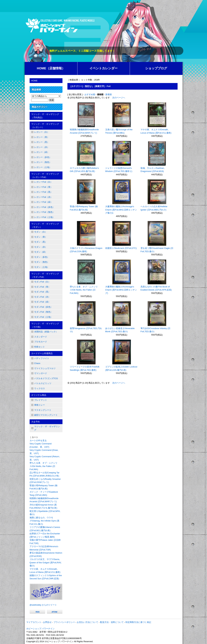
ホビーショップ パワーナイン (41, 629)
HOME (34, 81)
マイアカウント (34, 622)
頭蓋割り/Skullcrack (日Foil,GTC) (121, 248)
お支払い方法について (87, 622)
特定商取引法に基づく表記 (138, 622)
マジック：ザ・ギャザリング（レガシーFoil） (45, 175)
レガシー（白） (42, 132)
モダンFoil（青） (42, 287)
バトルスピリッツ (43, 383)
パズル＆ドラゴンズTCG (46, 378)
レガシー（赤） (42, 147)
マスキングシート (43, 410)
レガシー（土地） (43, 167)
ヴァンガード (41, 373)
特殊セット (40, 347)
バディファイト (42, 358)
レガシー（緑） (42, 152)
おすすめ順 (90, 94)
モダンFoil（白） (42, 282)
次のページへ (119, 98)
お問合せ (47, 622)
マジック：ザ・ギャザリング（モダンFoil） (45, 275)
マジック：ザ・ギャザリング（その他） (45, 325)
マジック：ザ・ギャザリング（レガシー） (45, 126)
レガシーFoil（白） (43, 182)
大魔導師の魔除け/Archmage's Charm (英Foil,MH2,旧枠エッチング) (121, 290)
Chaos (37, 363)
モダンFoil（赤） (42, 297)
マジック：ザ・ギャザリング (47, 428)
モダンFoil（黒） (42, 292)
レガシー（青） (42, 137)
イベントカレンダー (103, 68)
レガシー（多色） (43, 157)
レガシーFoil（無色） (44, 212)
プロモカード (41, 342)
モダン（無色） (42, 262)
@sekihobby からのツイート (43, 605)
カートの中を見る (38, 441)
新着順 (109, 94)
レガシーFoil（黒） (43, 192)
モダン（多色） (42, 257)
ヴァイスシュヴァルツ (45, 368)
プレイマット (41, 400)
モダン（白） (41, 232)
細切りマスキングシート (46, 415)
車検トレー (40, 405)
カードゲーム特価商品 (42, 353)
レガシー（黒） (42, 142)
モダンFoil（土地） (43, 317)
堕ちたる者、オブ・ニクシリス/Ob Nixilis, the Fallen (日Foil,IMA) (84, 290)
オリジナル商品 (39, 395)
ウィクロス (40, 388)
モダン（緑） (41, 252)
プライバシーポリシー (64, 622)
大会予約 (36, 422)
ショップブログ (156, 68)
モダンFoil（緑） (42, 302)
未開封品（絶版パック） (46, 332)
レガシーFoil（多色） (44, 207)
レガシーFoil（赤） (43, 197)
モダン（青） (41, 237)
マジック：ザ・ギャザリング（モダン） (45, 225)
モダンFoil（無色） (43, 312)
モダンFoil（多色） (43, 307)
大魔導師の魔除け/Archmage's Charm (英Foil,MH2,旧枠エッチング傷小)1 (121, 210)
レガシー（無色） (43, 162)
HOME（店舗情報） (51, 68)
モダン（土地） (42, 267)
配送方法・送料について (112, 622)
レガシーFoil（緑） (43, 202)
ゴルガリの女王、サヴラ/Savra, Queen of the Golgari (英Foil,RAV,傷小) (46, 562)
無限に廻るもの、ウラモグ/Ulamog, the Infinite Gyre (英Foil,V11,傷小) (44, 521)
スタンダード (41, 337)
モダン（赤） (41, 247)
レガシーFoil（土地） (44, 217)
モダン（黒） (41, 242)
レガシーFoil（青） (43, 187)
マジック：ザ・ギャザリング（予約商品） (45, 116)
